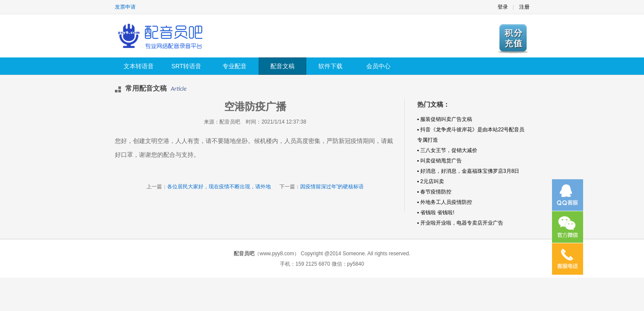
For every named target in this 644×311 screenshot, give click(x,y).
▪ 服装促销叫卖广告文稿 (445, 119)
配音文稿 (282, 66)
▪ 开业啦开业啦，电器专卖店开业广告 (460, 223)
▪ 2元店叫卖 (431, 181)
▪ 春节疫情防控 (435, 192)
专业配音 (235, 66)
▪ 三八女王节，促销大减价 (447, 150)
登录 (503, 7)
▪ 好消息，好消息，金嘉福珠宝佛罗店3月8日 (468, 171)
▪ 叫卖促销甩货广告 (440, 161)
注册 (524, 7)
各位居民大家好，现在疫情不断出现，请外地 (219, 187)
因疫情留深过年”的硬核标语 (332, 187)
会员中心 (378, 66)
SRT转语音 (187, 66)
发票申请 (125, 7)
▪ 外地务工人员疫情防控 (445, 202)
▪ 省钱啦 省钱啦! (436, 213)
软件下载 (330, 66)
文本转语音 (139, 66)
